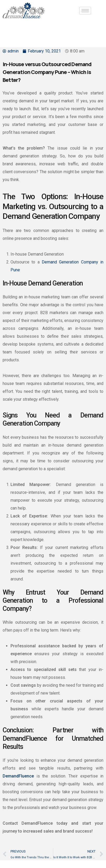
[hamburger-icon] (85, 11)
